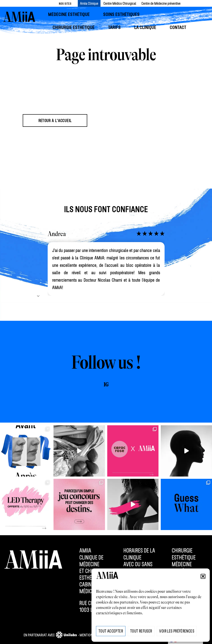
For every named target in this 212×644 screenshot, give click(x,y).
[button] (203, 576)
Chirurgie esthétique (184, 554)
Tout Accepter (111, 631)
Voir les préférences (177, 631)
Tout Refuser (141, 631)
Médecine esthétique (184, 567)
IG (106, 385)
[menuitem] (71, 14)
